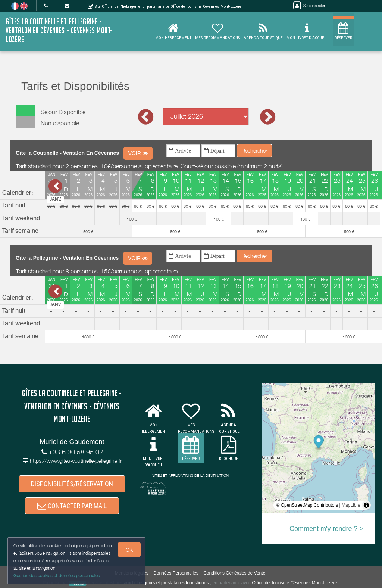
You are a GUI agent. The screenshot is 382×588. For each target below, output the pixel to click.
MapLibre (351, 505)
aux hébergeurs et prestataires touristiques (166, 583)
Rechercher (254, 151)
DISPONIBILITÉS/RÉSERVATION (72, 484)
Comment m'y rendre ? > (326, 529)
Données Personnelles (176, 573)
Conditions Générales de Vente (234, 573)
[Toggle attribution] (366, 505)
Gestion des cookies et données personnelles (57, 576)
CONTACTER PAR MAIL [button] (72, 506)
